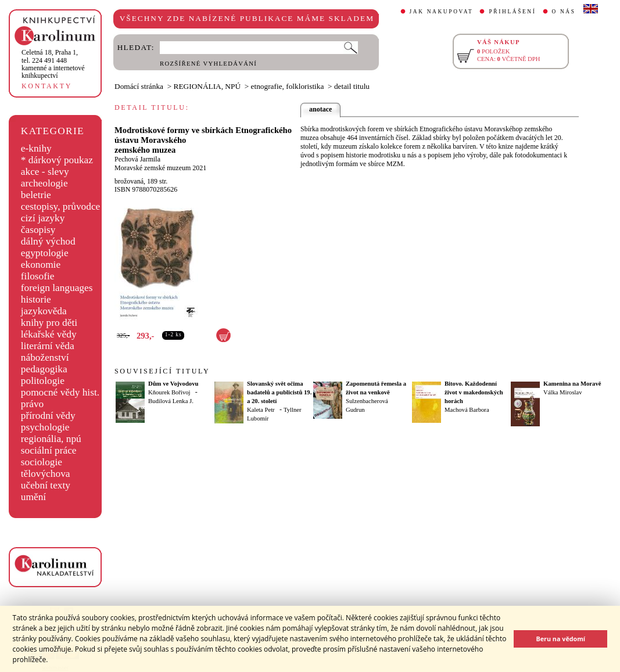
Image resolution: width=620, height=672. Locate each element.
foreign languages (57, 288)
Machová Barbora (467, 410)
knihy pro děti (49, 323)
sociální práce (49, 450)
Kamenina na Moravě (572, 384)
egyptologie (45, 253)
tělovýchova (46, 474)
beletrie (36, 195)
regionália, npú (51, 439)
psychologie (45, 427)
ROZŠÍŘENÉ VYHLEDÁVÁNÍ (208, 64)
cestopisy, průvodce (61, 206)
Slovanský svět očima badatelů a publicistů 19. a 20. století (279, 392)
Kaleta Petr (261, 410)
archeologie (44, 183)
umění (33, 497)
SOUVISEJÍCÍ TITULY (162, 371)
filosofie (38, 276)
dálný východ (48, 241)
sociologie (42, 462)
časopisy (38, 230)
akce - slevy (45, 172)
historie (36, 299)
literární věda (48, 346)
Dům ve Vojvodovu (173, 384)
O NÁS (564, 12)
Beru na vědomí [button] (560, 639)
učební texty (46, 485)
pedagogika (44, 369)
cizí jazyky (43, 218)
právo (32, 404)
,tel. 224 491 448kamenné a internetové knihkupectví (53, 64)
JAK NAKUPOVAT (442, 12)
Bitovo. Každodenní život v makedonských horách (474, 392)
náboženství (45, 357)
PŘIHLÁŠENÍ (512, 12)
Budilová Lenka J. (171, 401)
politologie (43, 381)
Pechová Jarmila (137, 159)
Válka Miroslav (563, 392)
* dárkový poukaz (57, 160)
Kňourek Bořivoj (169, 392)
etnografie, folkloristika (288, 86)
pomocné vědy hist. (60, 392)
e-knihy (36, 148)
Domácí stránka (139, 86)
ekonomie (41, 265)
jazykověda (44, 311)
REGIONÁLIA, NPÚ (207, 86)
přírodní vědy (48, 416)
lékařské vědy (49, 334)
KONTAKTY (47, 86)
